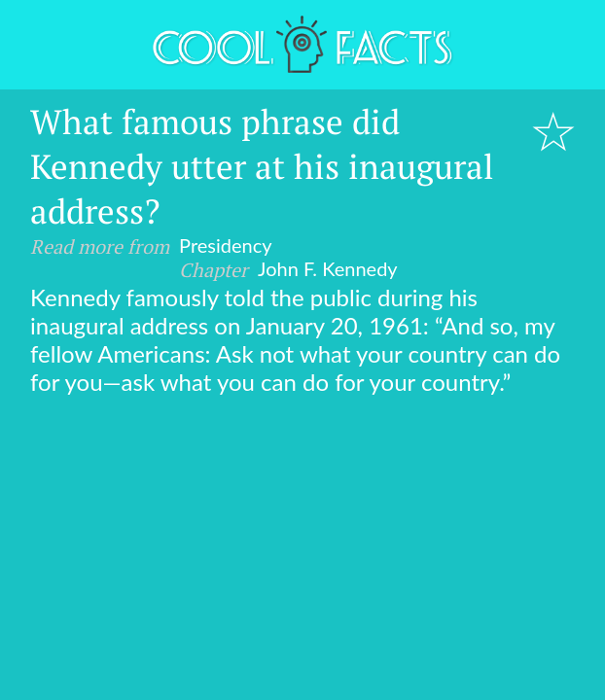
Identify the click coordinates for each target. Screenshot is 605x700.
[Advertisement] (302, 542)
